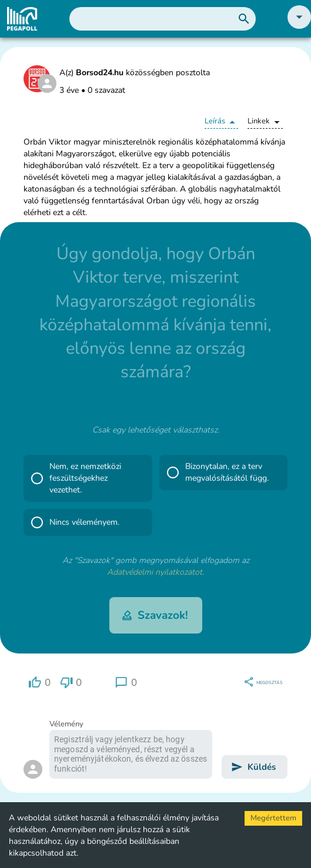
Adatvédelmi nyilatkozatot (155, 572)
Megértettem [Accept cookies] (273, 818)
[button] (299, 26)
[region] (39, 683)
